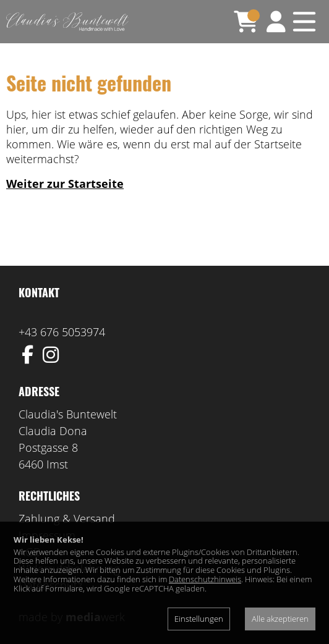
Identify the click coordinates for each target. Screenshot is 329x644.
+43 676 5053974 (62, 332)
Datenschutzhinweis (205, 579)
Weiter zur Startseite (65, 184)
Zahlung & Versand (67, 519)
